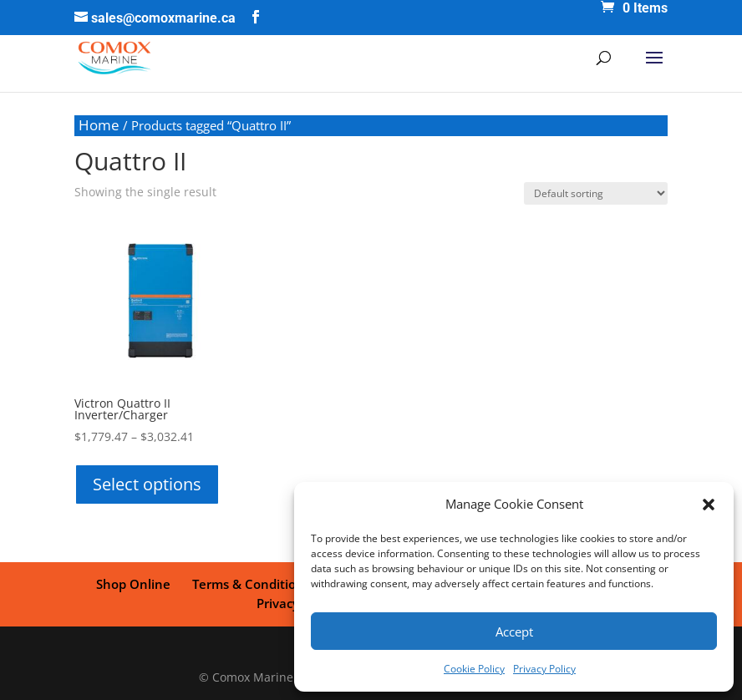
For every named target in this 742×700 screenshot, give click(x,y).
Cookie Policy (474, 669)
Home (99, 125)
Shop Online (133, 584)
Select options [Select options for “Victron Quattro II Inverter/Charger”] (147, 484)
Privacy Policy (544, 669)
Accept (514, 632)
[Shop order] (596, 193)
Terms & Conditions (251, 584)
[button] (709, 505)
